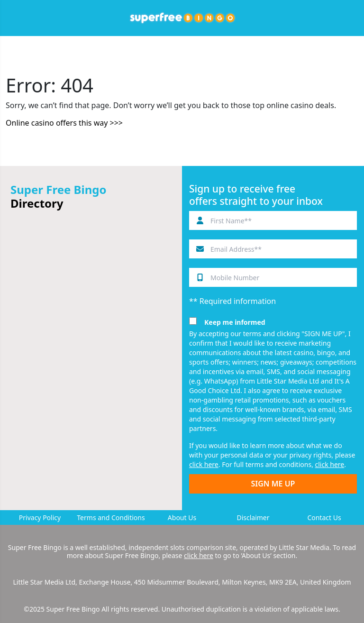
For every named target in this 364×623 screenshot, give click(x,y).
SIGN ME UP (273, 484)
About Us (182, 518)
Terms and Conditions (111, 518)
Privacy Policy (40, 518)
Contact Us (324, 518)
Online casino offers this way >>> (64, 123)
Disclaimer (253, 518)
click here (204, 464)
